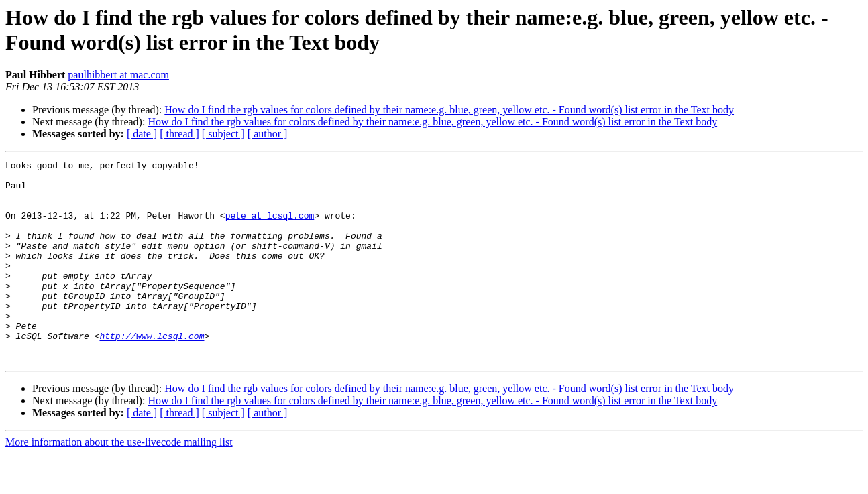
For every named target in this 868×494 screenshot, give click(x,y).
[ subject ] (223, 134)
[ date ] (142, 134)
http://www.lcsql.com (152, 372)
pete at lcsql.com (270, 227)
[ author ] (268, 134)
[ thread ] (179, 134)
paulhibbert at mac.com (118, 75)
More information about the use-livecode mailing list (119, 482)
